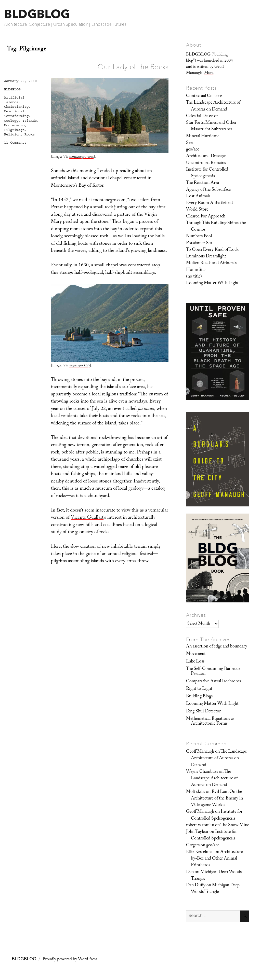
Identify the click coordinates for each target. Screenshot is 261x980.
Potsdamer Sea (199, 243)
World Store (197, 210)
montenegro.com (81, 157)
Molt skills (195, 792)
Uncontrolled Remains (206, 163)
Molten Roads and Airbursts (211, 263)
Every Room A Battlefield (209, 203)
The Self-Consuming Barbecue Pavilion (213, 672)
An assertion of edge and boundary (217, 647)
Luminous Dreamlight (206, 257)
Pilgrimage (14, 130)
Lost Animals (198, 197)
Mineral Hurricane (203, 136)
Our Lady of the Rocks (133, 67)
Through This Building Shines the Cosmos (216, 227)
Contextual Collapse (204, 96)
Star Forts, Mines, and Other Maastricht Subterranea (211, 126)
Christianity (16, 107)
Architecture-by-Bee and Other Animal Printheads (218, 859)
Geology (11, 121)
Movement (196, 654)
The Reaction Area (203, 183)
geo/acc (193, 150)
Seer (190, 143)
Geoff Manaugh (200, 752)
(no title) (194, 277)
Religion (12, 134)
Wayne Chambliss (202, 772)
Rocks (30, 134)
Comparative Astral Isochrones (214, 682)
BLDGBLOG (37, 14)
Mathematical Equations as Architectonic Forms (210, 721)
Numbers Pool (199, 237)
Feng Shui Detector (203, 712)
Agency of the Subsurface (208, 190)
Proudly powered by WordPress (70, 960)
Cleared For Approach (206, 217)
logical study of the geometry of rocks (104, 529)
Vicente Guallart (87, 518)
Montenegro (14, 125)
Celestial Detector (202, 116)
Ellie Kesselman (200, 852)
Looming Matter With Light (212, 283)
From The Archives (208, 639)
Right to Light (199, 689)
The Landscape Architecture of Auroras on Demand (213, 106)
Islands (30, 121)
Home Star (196, 270)
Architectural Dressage (206, 156)
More (209, 73)
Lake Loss (195, 662)
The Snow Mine (235, 825)
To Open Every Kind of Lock (212, 250)
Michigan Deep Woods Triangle (216, 876)
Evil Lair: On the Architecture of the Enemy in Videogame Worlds (217, 799)
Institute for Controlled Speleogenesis (207, 173)
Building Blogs (199, 697)
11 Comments (15, 143)
